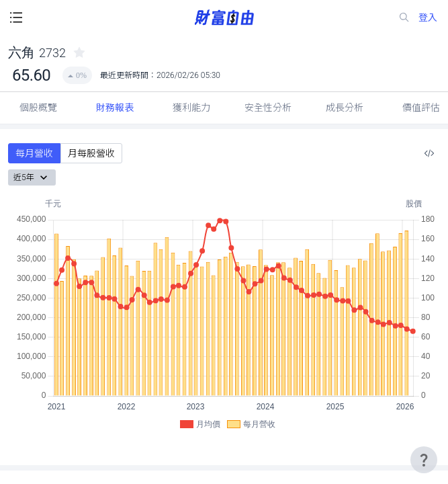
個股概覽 (38, 108)
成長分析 (345, 108)
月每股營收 (91, 153)
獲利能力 (191, 108)
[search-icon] (404, 17)
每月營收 (34, 153)
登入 (428, 18)
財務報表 (115, 108)
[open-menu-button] (16, 17)
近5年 (32, 177)
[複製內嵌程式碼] (429, 153)
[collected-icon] (79, 52)
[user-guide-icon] (424, 460)
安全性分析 (268, 108)
